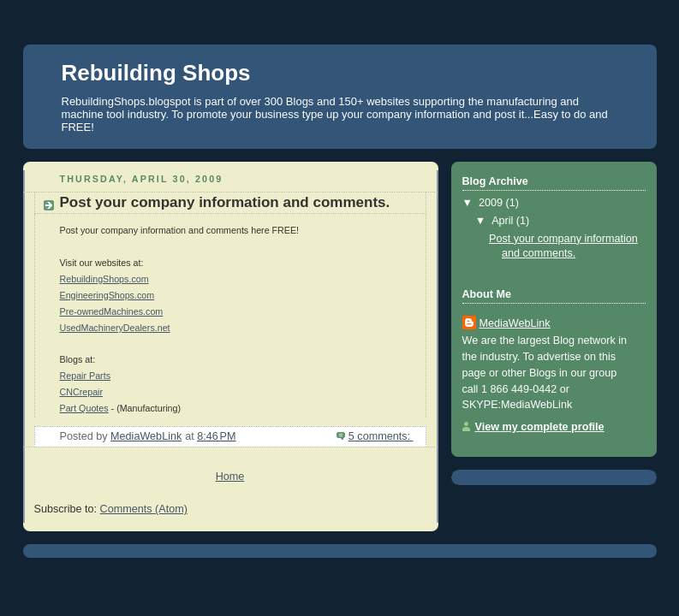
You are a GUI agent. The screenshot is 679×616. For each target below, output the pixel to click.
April (504, 221)
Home (230, 477)
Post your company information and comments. (225, 202)
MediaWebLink (515, 323)
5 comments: (381, 436)
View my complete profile (540, 427)
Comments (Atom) (144, 509)
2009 (492, 203)
